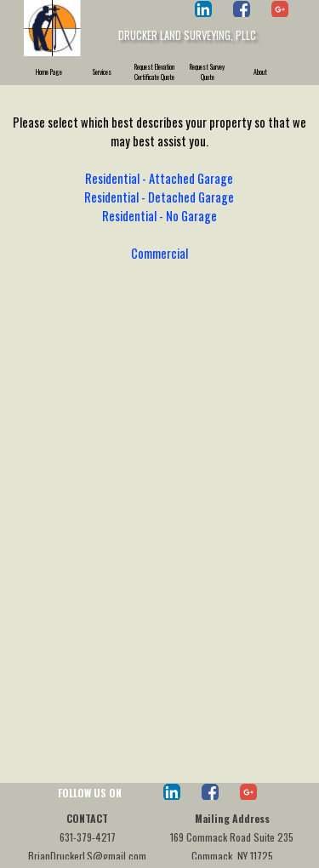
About (260, 71)
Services (102, 71)
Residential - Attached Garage (159, 178)
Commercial (159, 253)
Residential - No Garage (159, 216)
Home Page (49, 71)
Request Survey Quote (207, 71)
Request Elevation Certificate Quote (154, 71)
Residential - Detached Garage (159, 197)
